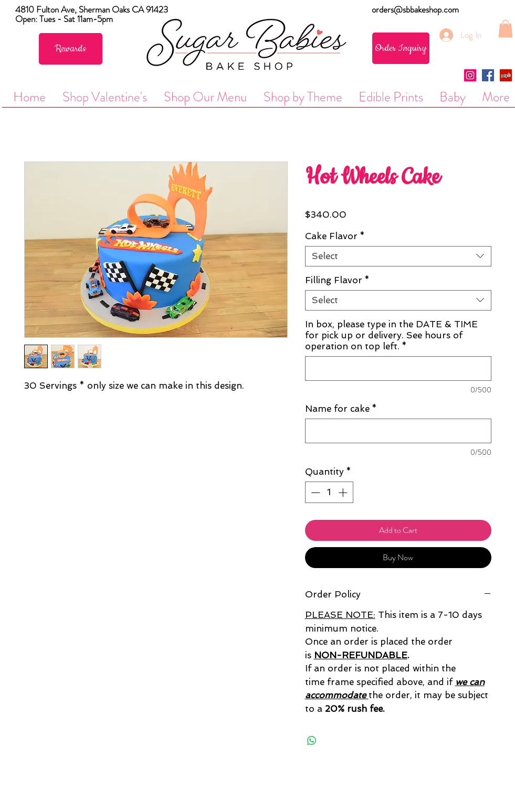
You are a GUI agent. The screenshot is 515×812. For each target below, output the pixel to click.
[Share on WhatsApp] (312, 741)
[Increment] (344, 493)
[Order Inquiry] (401, 48)
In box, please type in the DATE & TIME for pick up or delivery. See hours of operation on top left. (391, 335)
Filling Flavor (337, 280)
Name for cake (341, 409)
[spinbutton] (329, 493)
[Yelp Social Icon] (506, 75)
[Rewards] (71, 49)
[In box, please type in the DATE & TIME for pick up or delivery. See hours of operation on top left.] (398, 368)
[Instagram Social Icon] (470, 75)
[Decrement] (314, 493)
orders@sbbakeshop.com (415, 9)
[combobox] (398, 256)
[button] (506, 29)
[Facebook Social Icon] (488, 75)
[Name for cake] (398, 431)
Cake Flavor (335, 236)
